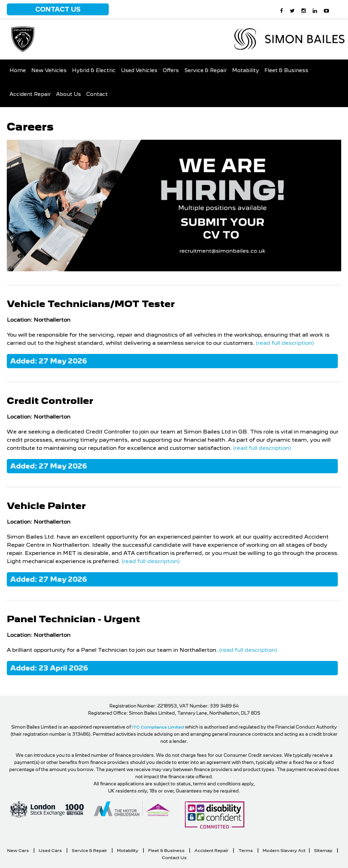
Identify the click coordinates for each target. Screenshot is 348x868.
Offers (171, 70)
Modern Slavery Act (284, 850)
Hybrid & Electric (94, 70)
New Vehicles (49, 70)
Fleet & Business (286, 70)
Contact (97, 94)
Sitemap (323, 850)
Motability (246, 70)
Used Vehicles (139, 70)
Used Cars (50, 850)
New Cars (18, 850)
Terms (246, 850)
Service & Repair (205, 70)
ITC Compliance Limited (158, 727)
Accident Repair (30, 94)
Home (18, 70)
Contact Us (58, 9)
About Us (68, 94)
